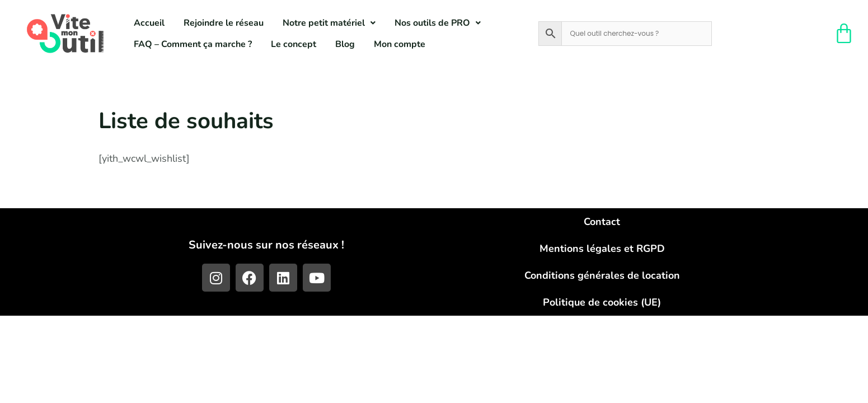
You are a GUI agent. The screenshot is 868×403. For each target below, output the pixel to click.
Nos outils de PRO (438, 23)
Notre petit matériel (329, 23)
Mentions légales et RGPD (602, 249)
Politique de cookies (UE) (602, 302)
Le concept (294, 44)
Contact (602, 222)
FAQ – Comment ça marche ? (193, 44)
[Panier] (844, 34)
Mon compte (400, 44)
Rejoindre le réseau (224, 23)
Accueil (149, 23)
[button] (329, 23)
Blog (345, 44)
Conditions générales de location (602, 275)
